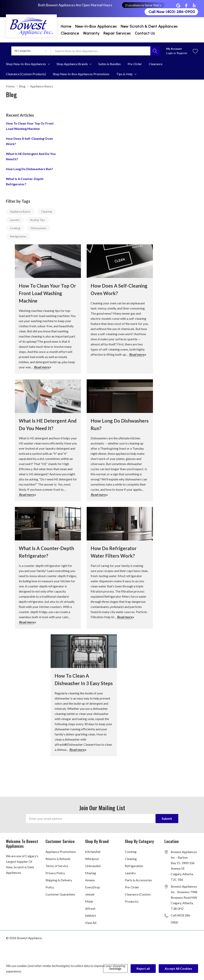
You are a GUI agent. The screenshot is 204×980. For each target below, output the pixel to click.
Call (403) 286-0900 (181, 919)
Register (182, 53)
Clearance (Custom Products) (138, 898)
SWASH (91, 916)
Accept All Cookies (178, 968)
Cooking (15, 228)
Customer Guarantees (60, 894)
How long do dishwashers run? (29, 169)
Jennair (90, 894)
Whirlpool (92, 859)
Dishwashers (39, 228)
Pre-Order (132, 887)
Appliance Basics (20, 211)
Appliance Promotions (61, 852)
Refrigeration (18, 236)
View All (91, 923)
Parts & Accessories (138, 880)
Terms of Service (57, 866)
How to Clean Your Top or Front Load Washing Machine (47, 293)
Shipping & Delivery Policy (59, 884)
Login (170, 53)
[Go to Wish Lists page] (195, 51)
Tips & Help (124, 74)
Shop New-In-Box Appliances (26, 64)
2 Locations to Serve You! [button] (143, 5)
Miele (89, 901)
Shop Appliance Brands (72, 64)
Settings (115, 968)
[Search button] (155, 51)
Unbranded (93, 866)
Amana (90, 880)
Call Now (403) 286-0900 (172, 12)
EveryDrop (93, 887)
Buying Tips (38, 220)
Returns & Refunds (58, 859)
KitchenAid (93, 852)
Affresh (90, 908)
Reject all (143, 968)
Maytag (91, 873)
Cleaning (47, 211)
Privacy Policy (55, 873)
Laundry (15, 220)
